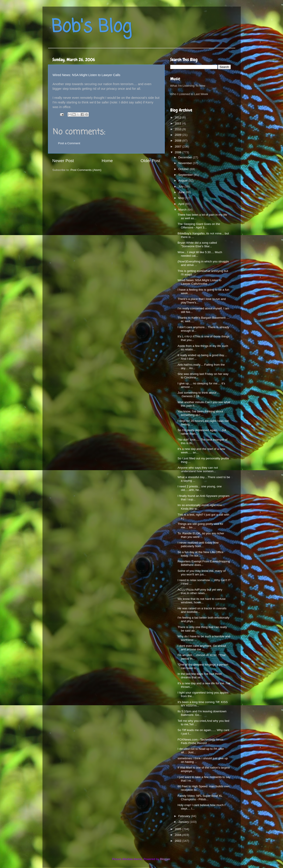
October (184, 169)
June (182, 192)
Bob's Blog (91, 27)
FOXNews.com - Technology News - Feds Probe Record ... (201, 741)
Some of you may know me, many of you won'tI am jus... (202, 573)
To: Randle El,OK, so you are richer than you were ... (201, 535)
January (184, 822)
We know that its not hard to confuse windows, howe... (202, 601)
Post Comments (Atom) (86, 170)
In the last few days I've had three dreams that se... (200, 676)
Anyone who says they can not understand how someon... (198, 469)
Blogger (165, 859)
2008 (178, 141)
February (185, 816)
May (182, 198)
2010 (178, 129)
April (182, 204)
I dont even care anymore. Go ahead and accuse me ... (202, 648)
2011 (178, 123)
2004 (178, 835)
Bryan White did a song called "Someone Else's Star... (197, 244)
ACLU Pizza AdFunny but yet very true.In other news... (200, 591)
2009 (178, 135)
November (186, 163)
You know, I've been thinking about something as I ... (200, 413)
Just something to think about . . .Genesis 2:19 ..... (199, 394)
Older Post (150, 161)
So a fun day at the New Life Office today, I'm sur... (200, 554)
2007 (178, 147)
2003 (178, 841)
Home (107, 161)
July (181, 186)
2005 (178, 829)
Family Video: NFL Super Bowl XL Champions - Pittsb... (200, 798)
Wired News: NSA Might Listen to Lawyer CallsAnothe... (199, 282)
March (183, 210)
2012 (178, 117)
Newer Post (63, 161)
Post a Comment (69, 143)
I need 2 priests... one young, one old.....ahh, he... (200, 488)
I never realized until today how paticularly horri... (198, 544)
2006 (178, 152)
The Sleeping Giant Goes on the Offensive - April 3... (199, 226)
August (183, 181)
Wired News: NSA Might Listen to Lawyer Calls (87, 75)
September (186, 175)
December (186, 157)
